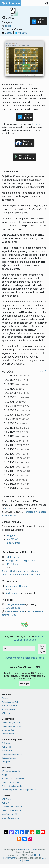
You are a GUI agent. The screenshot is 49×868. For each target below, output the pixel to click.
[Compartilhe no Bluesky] (17, 831)
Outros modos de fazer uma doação (25, 658)
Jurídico (27, 861)
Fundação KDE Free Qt (12, 807)
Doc (29, 611)
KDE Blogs (6, 747)
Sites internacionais (10, 818)
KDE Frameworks (9, 706)
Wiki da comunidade (11, 771)
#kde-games (12, 593)
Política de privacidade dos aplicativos (19, 790)
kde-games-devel (15, 604)
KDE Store (6, 799)
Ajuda (4, 775)
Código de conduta (10, 782)
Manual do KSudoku (17, 586)
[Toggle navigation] (33, 3)
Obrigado (6, 762)
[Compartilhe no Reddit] (32, 831)
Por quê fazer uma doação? (29, 638)
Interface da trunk (15, 611)
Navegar (25, 684)
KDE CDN (11, 508)
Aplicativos (11, 4)
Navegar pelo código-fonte (20, 561)
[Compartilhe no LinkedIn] (27, 831)
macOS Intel (13, 543)
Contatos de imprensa (12, 754)
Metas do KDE (8, 730)
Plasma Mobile (8, 709)
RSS (44, 371)
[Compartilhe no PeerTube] (19, 837)
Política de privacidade (12, 786)
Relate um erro (13, 557)
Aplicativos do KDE (10, 702)
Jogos (7, 26)
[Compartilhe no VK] (25, 837)
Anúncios (6, 743)
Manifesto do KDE (10, 814)
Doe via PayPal (42, 649)
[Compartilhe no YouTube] (43, 831)
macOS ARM (14, 539)
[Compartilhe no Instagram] (30, 837)
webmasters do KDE (27, 849)
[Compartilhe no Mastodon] (11, 831)
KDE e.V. (5, 803)
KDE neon (6, 713)
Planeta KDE (7, 750)
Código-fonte (8, 734)
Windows (21, 33)
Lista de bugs (13, 608)
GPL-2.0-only (13, 564)
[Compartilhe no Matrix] (6, 831)
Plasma (5, 698)
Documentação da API (12, 722)
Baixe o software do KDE (13, 779)
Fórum (9, 590)
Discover (36, 124)
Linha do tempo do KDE (12, 810)
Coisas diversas (9, 758)
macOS (8, 33)
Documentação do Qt (11, 726)
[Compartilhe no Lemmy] (38, 831)
